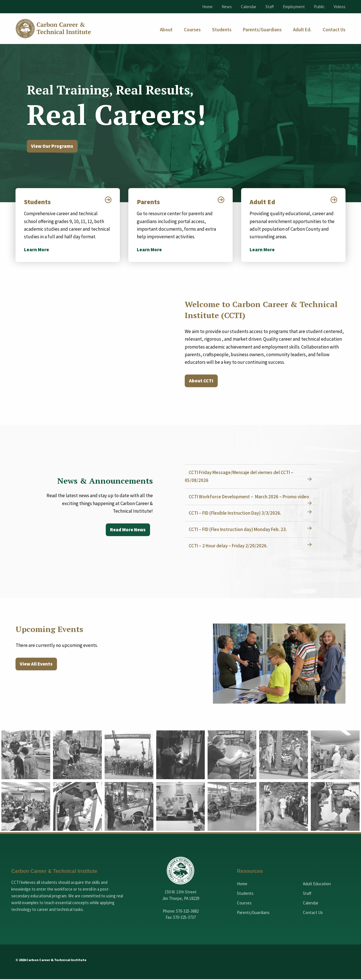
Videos (340, 7)
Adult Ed (263, 202)
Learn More (37, 250)
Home (207, 7)
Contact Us (313, 913)
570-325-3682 (187, 912)
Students (38, 202)
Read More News (126, 531)
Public (319, 7)
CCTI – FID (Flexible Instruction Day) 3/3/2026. (237, 514)
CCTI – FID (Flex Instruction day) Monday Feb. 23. (239, 530)
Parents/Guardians (253, 913)
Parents (149, 202)
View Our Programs (54, 147)
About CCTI (202, 382)
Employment (294, 7)
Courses (244, 904)
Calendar (249, 7)
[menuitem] (166, 30)
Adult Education (317, 885)
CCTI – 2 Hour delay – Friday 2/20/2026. (230, 547)
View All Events (37, 665)
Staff (270, 7)
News (227, 7)
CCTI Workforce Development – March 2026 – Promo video (251, 497)
